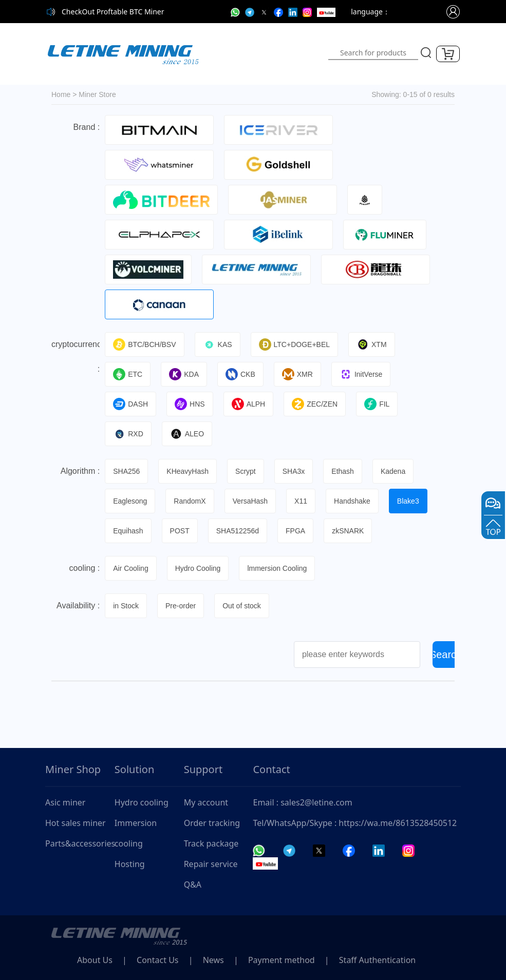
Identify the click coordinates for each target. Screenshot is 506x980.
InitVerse (361, 374)
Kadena (393, 471)
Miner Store (97, 94)
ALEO (187, 434)
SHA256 (126, 471)
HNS (190, 404)
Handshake (352, 501)
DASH (130, 404)
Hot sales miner (76, 823)
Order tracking (212, 823)
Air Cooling (130, 568)
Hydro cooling (142, 802)
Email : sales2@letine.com (302, 802)
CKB (240, 374)
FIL (377, 404)
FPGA (295, 531)
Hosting (130, 864)
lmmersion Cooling (277, 568)
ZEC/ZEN (315, 404)
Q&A (193, 885)
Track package (211, 843)
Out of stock (242, 606)
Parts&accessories (80, 843)
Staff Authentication (377, 960)
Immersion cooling (136, 833)
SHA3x (294, 471)
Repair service (211, 864)
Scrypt (246, 471)
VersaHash (250, 501)
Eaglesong (130, 501)
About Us (95, 960)
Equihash (128, 531)
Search (446, 655)
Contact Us (157, 960)
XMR (297, 374)
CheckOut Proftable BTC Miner (113, 12)
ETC (128, 374)
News (213, 960)
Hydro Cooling (198, 568)
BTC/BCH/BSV (144, 344)
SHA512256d (238, 531)
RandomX (190, 501)
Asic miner (65, 802)
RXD (128, 434)
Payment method (282, 960)
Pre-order (181, 606)
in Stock (126, 606)
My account (206, 802)
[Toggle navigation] (270, 54)
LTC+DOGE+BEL (294, 344)
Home (61, 94)
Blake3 (408, 501)
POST (180, 531)
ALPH (249, 404)
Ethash (343, 471)
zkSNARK (348, 531)
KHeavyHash (188, 471)
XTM (372, 344)
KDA (184, 374)
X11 (301, 501)
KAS (218, 344)
